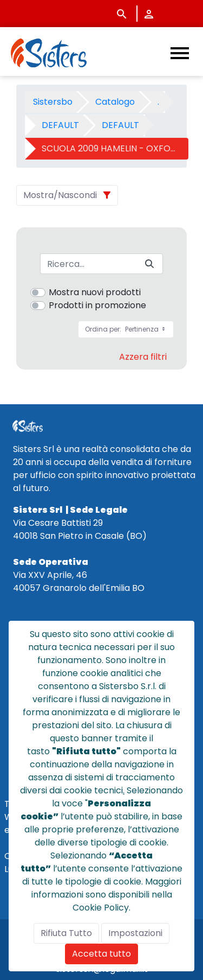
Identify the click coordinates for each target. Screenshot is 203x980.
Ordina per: (126, 329)
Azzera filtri (143, 357)
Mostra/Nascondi (60, 195)
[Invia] (149, 264)
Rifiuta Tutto (66, 933)
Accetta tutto (101, 954)
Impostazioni (135, 933)
